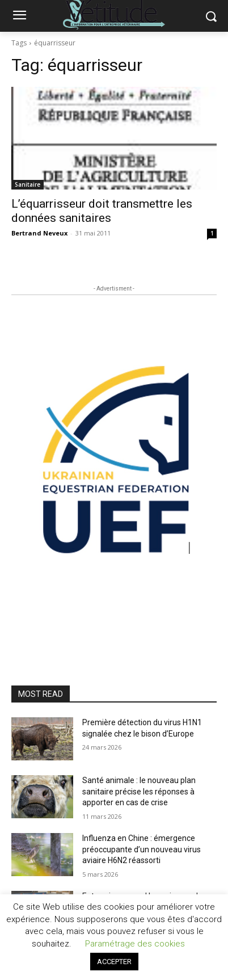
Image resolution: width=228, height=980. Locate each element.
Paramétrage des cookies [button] (135, 944)
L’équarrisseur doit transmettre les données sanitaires (102, 211)
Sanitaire (28, 184)
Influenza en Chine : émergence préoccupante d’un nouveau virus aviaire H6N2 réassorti (142, 849)
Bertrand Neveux (39, 233)
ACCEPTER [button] (114, 962)
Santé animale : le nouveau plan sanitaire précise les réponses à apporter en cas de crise (139, 791)
